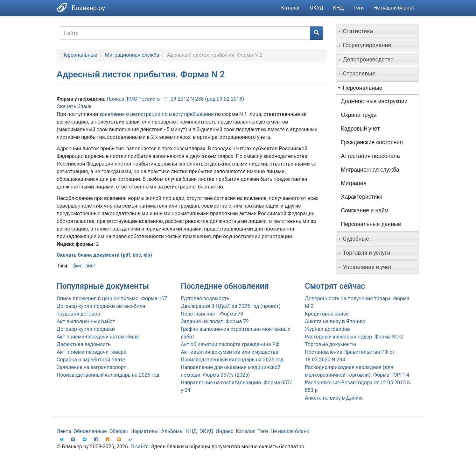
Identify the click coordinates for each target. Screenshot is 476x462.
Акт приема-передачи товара (91, 352)
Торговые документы (330, 344)
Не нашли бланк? (394, 8)
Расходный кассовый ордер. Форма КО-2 (354, 337)
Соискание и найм (365, 210)
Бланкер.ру (88, 8)
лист (91, 266)
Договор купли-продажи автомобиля (101, 306)
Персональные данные (371, 224)
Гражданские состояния (372, 142)
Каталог (291, 8)
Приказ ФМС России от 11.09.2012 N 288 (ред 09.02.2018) (175, 99)
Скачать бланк (74, 107)
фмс (77, 266)
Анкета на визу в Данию (334, 398)
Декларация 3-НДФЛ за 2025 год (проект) (231, 306)
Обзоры (119, 431)
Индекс (225, 431)
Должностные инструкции (374, 101)
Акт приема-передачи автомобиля (98, 337)
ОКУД (317, 8)
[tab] (378, 31)
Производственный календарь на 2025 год (232, 360)
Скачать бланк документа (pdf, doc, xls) (104, 255)
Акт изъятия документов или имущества (230, 352)
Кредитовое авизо (327, 314)
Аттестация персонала (371, 156)
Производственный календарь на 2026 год (108, 375)
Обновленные (90, 431)
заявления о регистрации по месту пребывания (156, 114)
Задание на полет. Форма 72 (215, 321)
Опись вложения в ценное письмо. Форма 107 (112, 299)
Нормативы (144, 431)
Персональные (79, 55)
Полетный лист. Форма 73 (212, 314)
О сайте (140, 447)
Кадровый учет (360, 129)
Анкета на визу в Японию (335, 321)
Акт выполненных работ (86, 321)
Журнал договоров (327, 329)
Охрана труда (359, 115)
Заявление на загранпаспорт (91, 367)
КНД (339, 8)
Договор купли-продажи (86, 329)
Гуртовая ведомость (205, 299)
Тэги (358, 8)
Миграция (354, 183)
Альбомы (172, 431)
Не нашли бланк (290, 431)
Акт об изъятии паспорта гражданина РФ (230, 344)
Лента (64, 431)
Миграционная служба (132, 55)
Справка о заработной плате (91, 360)
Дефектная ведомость (84, 344)
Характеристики (362, 197)
